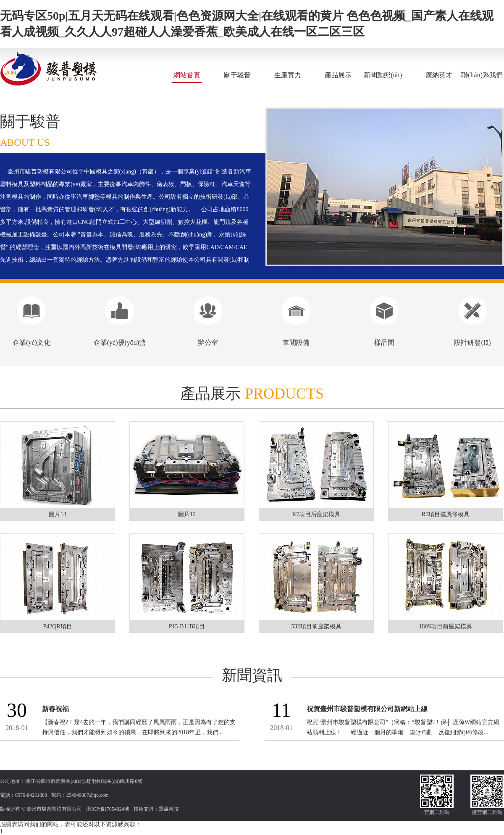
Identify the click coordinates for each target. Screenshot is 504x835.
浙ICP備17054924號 (108, 809)
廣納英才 (439, 75)
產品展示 (338, 75)
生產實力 (288, 75)
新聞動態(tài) (383, 75)
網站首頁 (187, 75)
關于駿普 (237, 75)
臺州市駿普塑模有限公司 (54, 809)
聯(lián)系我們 (482, 75)
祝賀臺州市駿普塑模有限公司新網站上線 (367, 709)
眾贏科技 (169, 809)
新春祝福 (55, 709)
